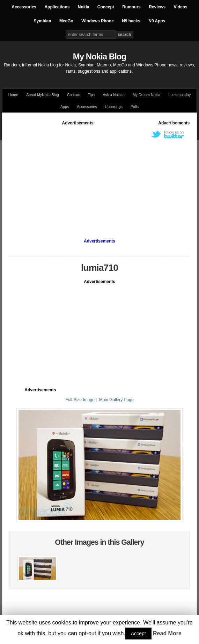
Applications (57, 7)
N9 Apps (157, 21)
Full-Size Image (80, 400)
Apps (65, 107)
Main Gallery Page (116, 400)
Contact (73, 95)
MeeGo (66, 21)
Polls (135, 107)
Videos (181, 7)
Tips (91, 95)
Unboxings (114, 107)
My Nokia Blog (99, 56)
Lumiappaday (179, 95)
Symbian (43, 21)
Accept (138, 634)
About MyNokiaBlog (43, 95)
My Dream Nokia (146, 95)
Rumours (131, 7)
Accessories (24, 7)
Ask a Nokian (114, 95)
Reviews (157, 7)
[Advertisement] (104, 175)
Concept (106, 7)
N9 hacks (131, 21)
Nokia (84, 7)
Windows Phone (98, 21)
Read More (167, 633)
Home (13, 95)
